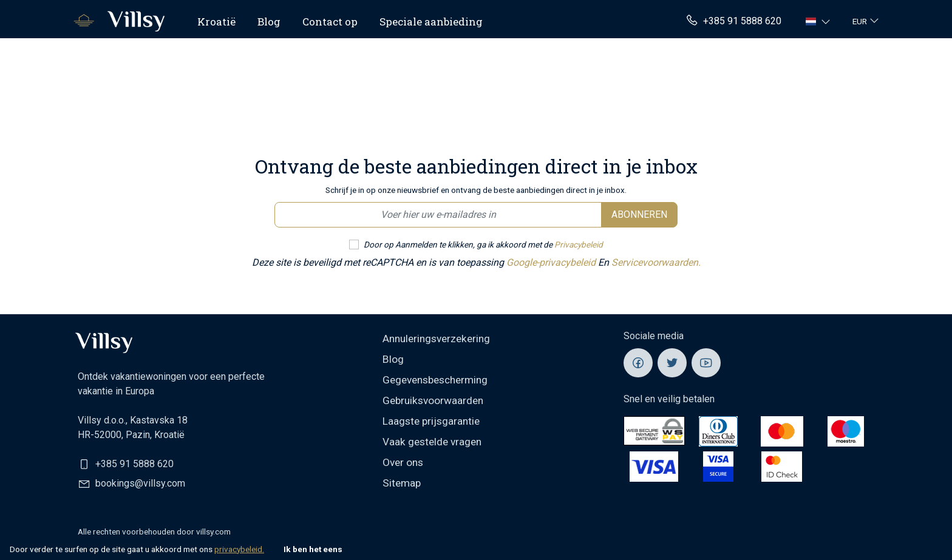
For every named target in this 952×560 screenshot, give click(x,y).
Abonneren (639, 214)
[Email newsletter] (438, 215)
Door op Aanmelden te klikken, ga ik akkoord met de (483, 245)
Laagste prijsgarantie (431, 421)
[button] (819, 21)
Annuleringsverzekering (436, 339)
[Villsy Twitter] (672, 363)
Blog (269, 22)
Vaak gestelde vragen (432, 442)
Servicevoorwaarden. (656, 262)
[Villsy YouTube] (706, 363)
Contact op (330, 22)
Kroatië (216, 22)
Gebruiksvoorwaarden (433, 400)
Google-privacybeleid (552, 262)
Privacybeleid (579, 245)
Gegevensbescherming (435, 380)
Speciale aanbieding (431, 22)
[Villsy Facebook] (638, 363)
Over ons (403, 462)
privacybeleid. (239, 549)
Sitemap (402, 483)
